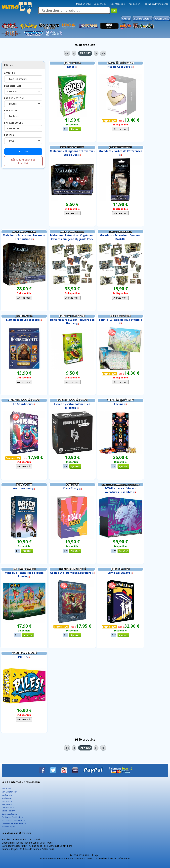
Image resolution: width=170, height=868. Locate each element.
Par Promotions (14, 98)
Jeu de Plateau (120, 569)
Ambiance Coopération (24, 400)
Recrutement (7, 804)
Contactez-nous (8, 808)
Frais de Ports (7, 801)
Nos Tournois (7, 795)
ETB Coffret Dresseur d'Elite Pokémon (120, 485)
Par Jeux (9, 135)
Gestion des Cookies (9, 814)
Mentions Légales (8, 827)
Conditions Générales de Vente (14, 823)
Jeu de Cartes (72, 63)
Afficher (9, 73)
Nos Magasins (118, 4)
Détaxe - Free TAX (8, 811)
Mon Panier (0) (83, 4)
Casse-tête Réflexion (120, 63)
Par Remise (11, 111)
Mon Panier (6, 789)
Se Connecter (101, 4)
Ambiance (72, 485)
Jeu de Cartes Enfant (72, 316)
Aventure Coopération (72, 400)
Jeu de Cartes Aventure (120, 147)
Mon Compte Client (9, 792)
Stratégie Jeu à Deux (120, 400)
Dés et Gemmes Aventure (72, 147)
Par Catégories (13, 123)
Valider (23, 152)
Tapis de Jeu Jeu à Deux (120, 316)
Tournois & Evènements (156, 4)
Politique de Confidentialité (12, 817)
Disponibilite (13, 86)
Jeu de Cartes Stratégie (24, 569)
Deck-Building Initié (72, 569)
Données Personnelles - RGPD (13, 820)
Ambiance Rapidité (24, 653)
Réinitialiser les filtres (23, 161)
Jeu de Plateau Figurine (24, 232)
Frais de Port (134, 4)
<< (67, 53)
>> (103, 53)
